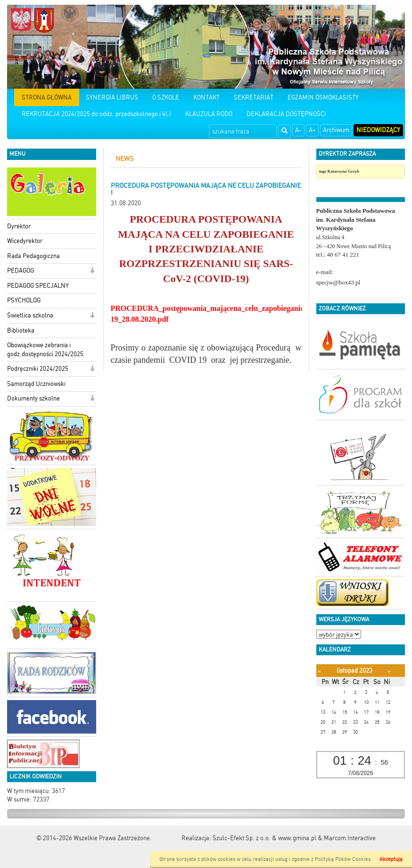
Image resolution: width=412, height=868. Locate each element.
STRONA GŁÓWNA (47, 97)
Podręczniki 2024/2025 (38, 369)
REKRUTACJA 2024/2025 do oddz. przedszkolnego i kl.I (96, 114)
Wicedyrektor (25, 241)
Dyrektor (19, 226)
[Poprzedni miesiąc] (319, 671)
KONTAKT (206, 97)
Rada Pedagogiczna (33, 256)
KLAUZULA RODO (209, 114)
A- (298, 130)
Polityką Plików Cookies (343, 859)
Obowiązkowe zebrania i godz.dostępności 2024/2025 (45, 350)
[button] (92, 271)
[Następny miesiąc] (389, 671)
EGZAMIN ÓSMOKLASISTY (323, 97)
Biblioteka (21, 330)
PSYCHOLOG (24, 300)
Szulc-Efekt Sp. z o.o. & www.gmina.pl (264, 838)
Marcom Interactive (350, 838)
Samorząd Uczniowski (36, 384)
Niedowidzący (378, 130)
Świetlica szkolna (30, 315)
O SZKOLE (166, 97)
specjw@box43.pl (338, 282)
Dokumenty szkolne (33, 398)
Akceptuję (391, 859)
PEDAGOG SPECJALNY (38, 286)
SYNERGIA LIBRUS (112, 97)
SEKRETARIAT (254, 97)
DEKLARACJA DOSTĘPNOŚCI (286, 114)
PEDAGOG (21, 271)
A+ (312, 130)
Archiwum (336, 130)
